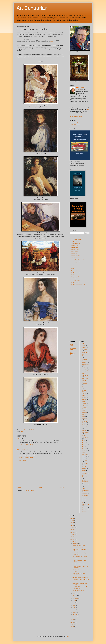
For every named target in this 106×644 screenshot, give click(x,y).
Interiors (84, 425)
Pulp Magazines (85, 473)
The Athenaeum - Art (76, 273)
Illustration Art (74, 253)
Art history (85, 359)
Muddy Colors (74, 265)
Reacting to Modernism (85, 481)
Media (84, 436)
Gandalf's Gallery (75, 249)
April (74, 610)
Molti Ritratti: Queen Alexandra (80, 564)
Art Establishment (86, 355)
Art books (85, 353)
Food (83, 401)
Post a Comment (22, 461)
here (37, 40)
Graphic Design (84, 408)
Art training (85, 370)
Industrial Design (84, 422)
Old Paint (73, 269)
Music (84, 447)
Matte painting (86, 432)
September (75, 598)
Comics (84, 394)
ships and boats (86, 490)
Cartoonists (85, 387)
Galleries (84, 403)
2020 (73, 528)
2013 (73, 620)
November (75, 593)
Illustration (85, 418)
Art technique (85, 365)
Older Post (62, 488)
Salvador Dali (85, 485)
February (75, 615)
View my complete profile (76, 117)
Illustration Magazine (76, 255)
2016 (73, 537)
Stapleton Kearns (75, 271)
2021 (73, 525)
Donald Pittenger (82, 88)
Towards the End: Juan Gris (79, 591)
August (75, 600)
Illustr (84, 416)
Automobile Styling (85, 379)
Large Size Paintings (76, 261)
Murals (84, 443)
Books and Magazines (85, 383)
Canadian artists (75, 245)
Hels (19, 439)
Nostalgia (84, 449)
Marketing (85, 430)
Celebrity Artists (84, 391)
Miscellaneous (86, 437)
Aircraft (84, 347)
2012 (73, 622)
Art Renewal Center (76, 243)
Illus (83, 414)
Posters (84, 470)
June (74, 605)
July (74, 603)
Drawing (84, 398)
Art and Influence (75, 241)
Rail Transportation (86, 476)
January (75, 617)
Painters (22, 431)
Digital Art (85, 396)
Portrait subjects (84, 467)
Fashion (84, 400)
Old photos (85, 451)
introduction (85, 427)
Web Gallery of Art (75, 283)
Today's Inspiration (75, 277)
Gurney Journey (75, 251)
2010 (73, 627)
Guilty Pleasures (84, 411)
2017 (73, 535)
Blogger (67, 636)
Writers (84, 512)
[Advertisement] (41, 474)
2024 (73, 518)
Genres (84, 405)
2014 (73, 542)
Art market (85, 363)
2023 (73, 521)
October (75, 596)
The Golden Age (75, 275)
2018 (73, 532)
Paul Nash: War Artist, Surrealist (80, 577)
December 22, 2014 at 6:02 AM (26, 445)
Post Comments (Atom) (28, 490)
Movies (84, 441)
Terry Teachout (72, 345)
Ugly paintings (86, 504)
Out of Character (84, 453)
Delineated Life (75, 247)
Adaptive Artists (84, 345)
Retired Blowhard (75, 125)
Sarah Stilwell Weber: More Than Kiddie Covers (80, 588)
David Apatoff (22, 450)
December (75, 544)
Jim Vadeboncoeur (75, 257)
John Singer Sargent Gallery (78, 259)
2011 (73, 625)
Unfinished (85, 508)
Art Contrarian (32, 8)
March (74, 612)
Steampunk (85, 494)
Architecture (85, 349)
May (74, 608)
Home (41, 488)
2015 (73, 539)
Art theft (84, 368)
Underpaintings (75, 279)
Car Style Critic (75, 123)
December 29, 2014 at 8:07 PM (26, 457)
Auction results (86, 375)
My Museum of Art (76, 267)
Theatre (84, 499)
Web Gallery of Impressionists (78, 285)
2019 (73, 530)
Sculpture (84, 488)
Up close (84, 510)
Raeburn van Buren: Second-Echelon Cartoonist (79, 546)
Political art (85, 463)
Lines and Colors (75, 263)
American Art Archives (76, 239)
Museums (84, 445)
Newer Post (20, 488)
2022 (73, 523)
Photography (85, 460)
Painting (84, 458)
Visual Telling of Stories (77, 281)
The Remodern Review (73, 353)
